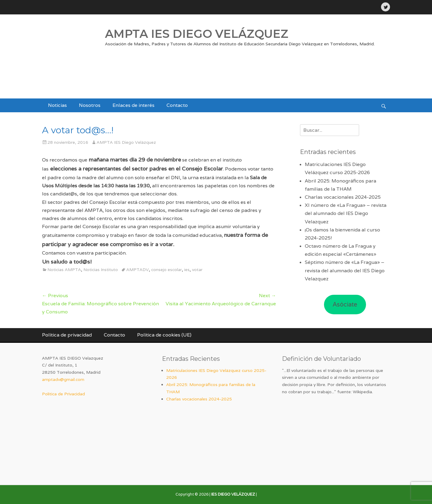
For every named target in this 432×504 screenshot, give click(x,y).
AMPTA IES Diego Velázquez (126, 142)
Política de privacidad (67, 335)
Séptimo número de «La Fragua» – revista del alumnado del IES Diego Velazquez (345, 270)
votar (197, 270)
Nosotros (90, 105)
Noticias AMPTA (64, 270)
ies (187, 270)
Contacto (177, 105)
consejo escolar (166, 270)
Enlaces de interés (133, 105)
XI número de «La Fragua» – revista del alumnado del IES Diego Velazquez (346, 213)
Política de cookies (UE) (164, 335)
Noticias (57, 105)
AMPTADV (138, 270)
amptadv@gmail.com (63, 379)
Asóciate (345, 304)
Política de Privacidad (63, 394)
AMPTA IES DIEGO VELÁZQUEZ (197, 34)
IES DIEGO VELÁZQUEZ (233, 494)
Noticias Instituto (101, 270)
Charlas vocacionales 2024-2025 (343, 197)
